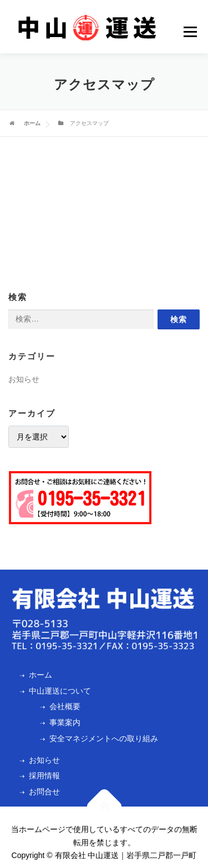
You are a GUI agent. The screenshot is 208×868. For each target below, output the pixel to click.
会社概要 (65, 706)
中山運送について (60, 691)
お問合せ (44, 792)
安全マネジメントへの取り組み (104, 738)
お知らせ (24, 379)
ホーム (32, 123)
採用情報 (44, 776)
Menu (191, 32)
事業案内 (65, 722)
